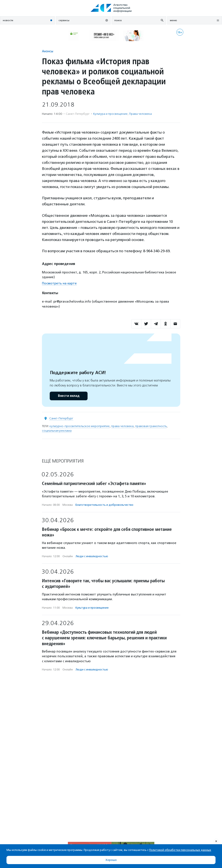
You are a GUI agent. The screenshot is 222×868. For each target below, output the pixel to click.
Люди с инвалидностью (92, 556)
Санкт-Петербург (61, 418)
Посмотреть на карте (59, 283)
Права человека (140, 114)
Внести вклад (69, 396)
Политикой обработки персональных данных (180, 850)
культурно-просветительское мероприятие (80, 426)
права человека (122, 426)
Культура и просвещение (110, 114)
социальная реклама (57, 431)
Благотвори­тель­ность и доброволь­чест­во (104, 505)
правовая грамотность (151, 426)
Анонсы (48, 51)
